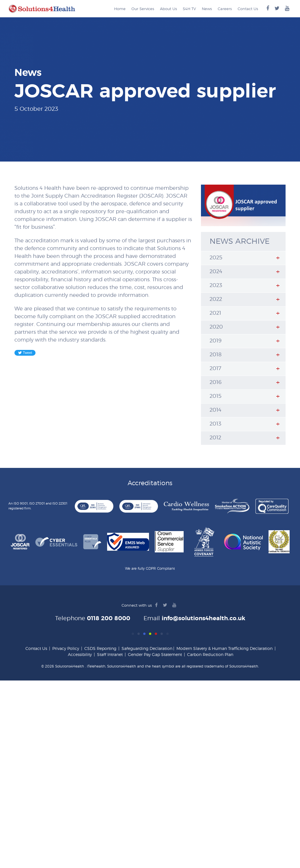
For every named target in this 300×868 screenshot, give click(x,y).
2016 (216, 383)
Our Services (143, 9)
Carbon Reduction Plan (210, 655)
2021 (215, 313)
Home (120, 9)
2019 (216, 341)
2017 (215, 369)
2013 (215, 424)
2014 (216, 410)
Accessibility (80, 655)
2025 (216, 258)
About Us (168, 9)
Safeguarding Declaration (147, 649)
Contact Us (248, 9)
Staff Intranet (110, 655)
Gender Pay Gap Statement (155, 655)
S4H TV (189, 9)
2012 (215, 438)
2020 (216, 327)
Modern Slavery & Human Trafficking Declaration (224, 649)
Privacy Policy (66, 649)
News (207, 9)
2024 (216, 272)
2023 (216, 286)
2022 (216, 299)
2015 (216, 396)
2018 (216, 355)
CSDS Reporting (100, 649)
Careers (225, 9)
